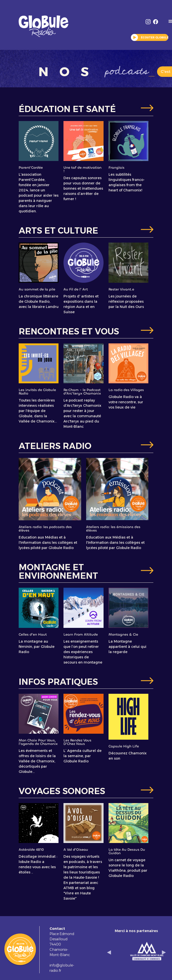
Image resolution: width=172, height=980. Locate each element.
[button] (109, 952)
